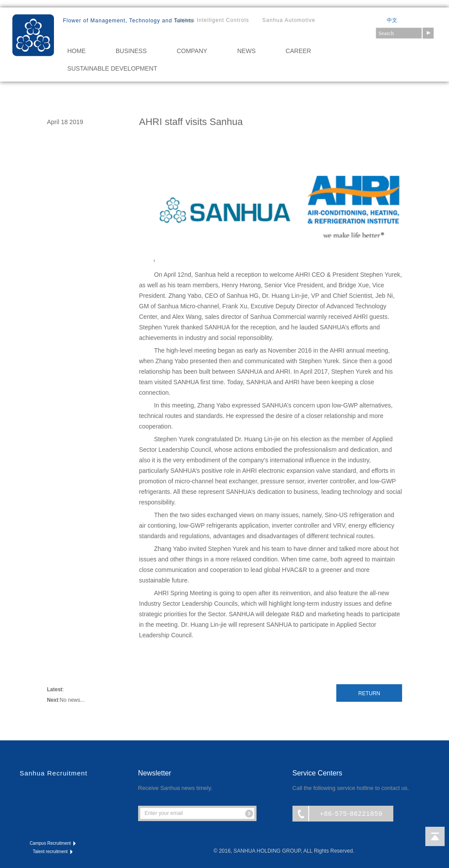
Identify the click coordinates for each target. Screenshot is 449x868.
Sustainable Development (112, 68)
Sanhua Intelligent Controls (212, 20)
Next (53, 700)
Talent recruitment (53, 852)
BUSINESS (131, 51)
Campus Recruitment (54, 843)
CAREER (298, 51)
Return (369, 693)
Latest (55, 689)
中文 (392, 20)
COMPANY (192, 51)
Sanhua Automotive (289, 20)
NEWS (246, 51)
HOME (76, 51)
